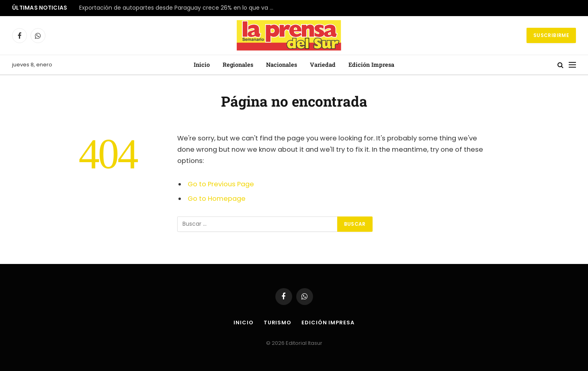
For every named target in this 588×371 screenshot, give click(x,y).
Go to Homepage (217, 199)
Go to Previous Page (221, 184)
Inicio (202, 65)
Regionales (238, 65)
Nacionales (282, 65)
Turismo (278, 323)
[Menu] (572, 65)
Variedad (323, 65)
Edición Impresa (371, 65)
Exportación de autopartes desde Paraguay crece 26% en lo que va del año (180, 8)
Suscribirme (551, 35)
